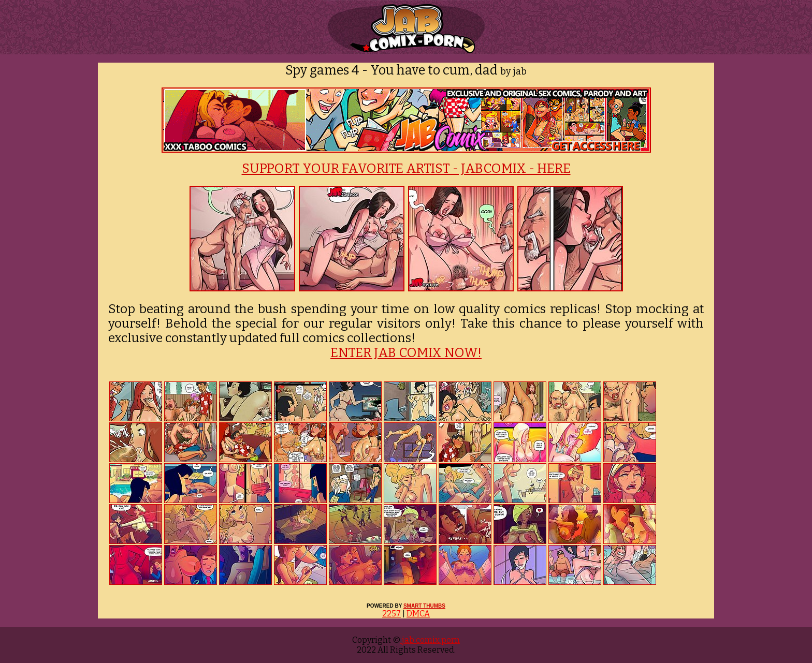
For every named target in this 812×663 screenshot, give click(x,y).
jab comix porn (430, 640)
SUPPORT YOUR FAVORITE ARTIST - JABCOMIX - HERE (406, 169)
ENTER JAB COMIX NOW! (406, 353)
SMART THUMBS (424, 606)
